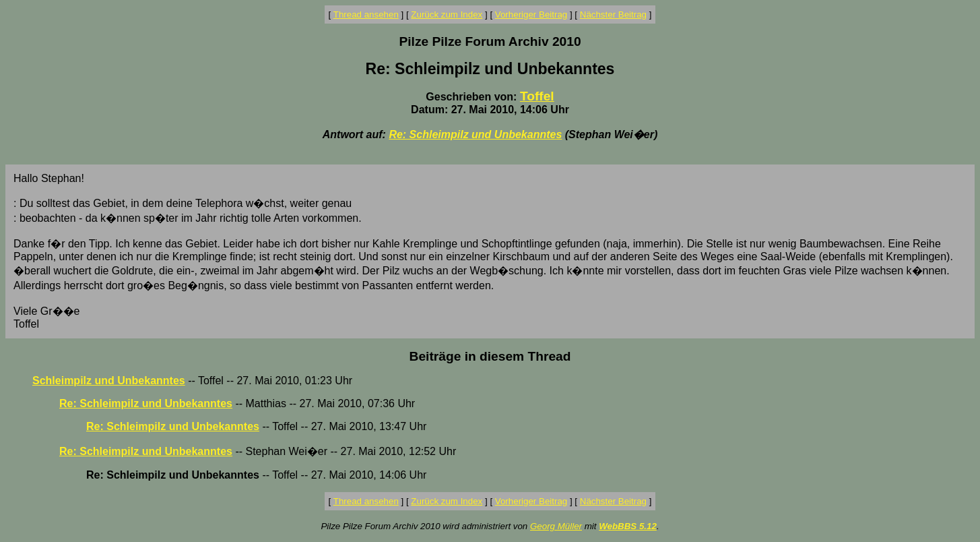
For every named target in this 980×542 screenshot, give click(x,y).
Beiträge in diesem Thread (490, 356)
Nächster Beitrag (613, 14)
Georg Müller (556, 526)
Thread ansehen (366, 14)
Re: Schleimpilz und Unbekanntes (475, 134)
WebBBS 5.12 (628, 526)
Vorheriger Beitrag (531, 14)
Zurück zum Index (447, 14)
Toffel (537, 96)
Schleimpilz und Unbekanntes (109, 381)
